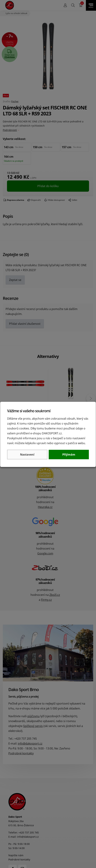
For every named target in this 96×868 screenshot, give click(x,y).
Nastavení (27, 455)
